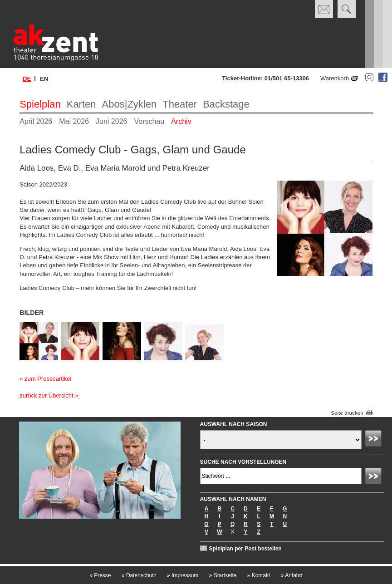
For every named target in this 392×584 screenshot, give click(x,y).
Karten (81, 104)
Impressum (183, 575)
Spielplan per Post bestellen (245, 549)
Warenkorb (335, 78)
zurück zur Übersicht (46, 395)
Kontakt (259, 575)
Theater (180, 104)
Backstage (226, 104)
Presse (100, 575)
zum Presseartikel (48, 379)
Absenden (375, 440)
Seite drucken (347, 413)
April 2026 (36, 121)
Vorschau (149, 121)
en (44, 79)
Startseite (223, 575)
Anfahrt (292, 575)
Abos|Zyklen (130, 104)
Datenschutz (139, 575)
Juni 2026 (111, 121)
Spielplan (40, 104)
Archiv (181, 121)
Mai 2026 (74, 121)
